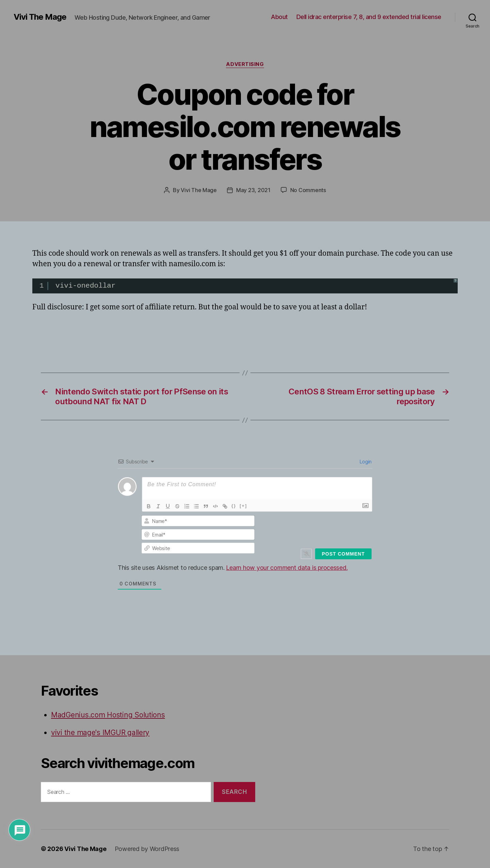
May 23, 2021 (253, 190)
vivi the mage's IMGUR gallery (100, 733)
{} (234, 506)
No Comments (308, 190)
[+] (243, 506)
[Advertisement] (112, 332)
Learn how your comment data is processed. (287, 568)
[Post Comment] (343, 554)
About (279, 17)
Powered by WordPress (147, 849)
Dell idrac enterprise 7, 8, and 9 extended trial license (369, 17)
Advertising (245, 64)
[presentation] (326, 528)
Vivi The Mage (40, 17)
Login (365, 462)
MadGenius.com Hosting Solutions (108, 715)
